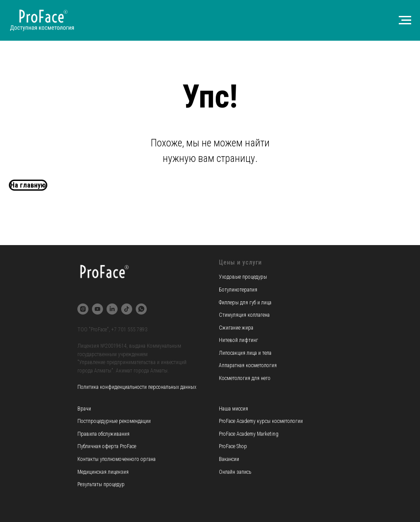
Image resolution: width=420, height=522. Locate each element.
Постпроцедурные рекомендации (114, 421)
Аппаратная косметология (248, 365)
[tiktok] (127, 309)
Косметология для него (245, 378)
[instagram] (83, 309)
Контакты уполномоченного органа (116, 459)
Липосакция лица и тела (245, 353)
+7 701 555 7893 (129, 330)
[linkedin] (112, 309)
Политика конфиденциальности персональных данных (137, 387)
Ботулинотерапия (238, 290)
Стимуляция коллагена (244, 315)
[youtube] (97, 309)
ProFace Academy (238, 421)
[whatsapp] (141, 309)
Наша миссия (233, 409)
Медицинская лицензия (103, 472)
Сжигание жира (236, 328)
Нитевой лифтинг (239, 340)
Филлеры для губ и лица (245, 303)
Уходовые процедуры (243, 277)
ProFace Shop (233, 446)
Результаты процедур (101, 484)
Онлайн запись (235, 472)
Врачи (84, 409)
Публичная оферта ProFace (107, 446)
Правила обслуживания (103, 434)
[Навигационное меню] (405, 20)
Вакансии (229, 459)
